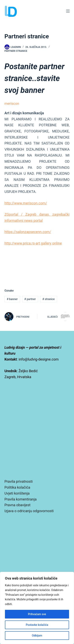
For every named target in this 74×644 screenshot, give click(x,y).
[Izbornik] (68, 11)
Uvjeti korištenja (17, 493)
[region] (37, 608)
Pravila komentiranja (21, 499)
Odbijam (37, 636)
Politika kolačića (17, 487)
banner (12, 299)
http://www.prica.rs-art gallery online (33, 243)
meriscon (12, 103)
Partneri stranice (16, 51)
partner (30, 299)
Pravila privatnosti (19, 481)
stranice (49, 299)
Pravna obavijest (18, 505)
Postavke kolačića (37, 625)
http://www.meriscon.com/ (26, 203)
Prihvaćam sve (37, 614)
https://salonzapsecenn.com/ (28, 232)
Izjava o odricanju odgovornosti (29, 511)
